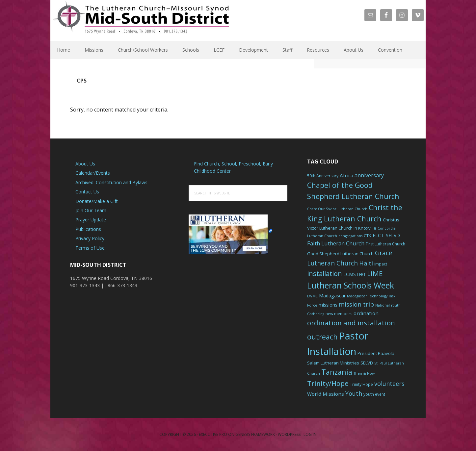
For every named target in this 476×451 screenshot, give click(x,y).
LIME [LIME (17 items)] (375, 273)
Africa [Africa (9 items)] (346, 175)
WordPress (289, 434)
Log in (310, 434)
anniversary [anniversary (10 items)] (369, 175)
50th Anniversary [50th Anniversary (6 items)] (323, 176)
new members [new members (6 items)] (339, 314)
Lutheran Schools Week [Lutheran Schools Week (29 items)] (351, 285)
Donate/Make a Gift (97, 201)
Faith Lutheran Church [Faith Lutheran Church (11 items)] (336, 243)
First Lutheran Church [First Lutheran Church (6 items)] (385, 244)
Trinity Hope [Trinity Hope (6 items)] (361, 384)
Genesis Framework (255, 434)
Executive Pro (213, 434)
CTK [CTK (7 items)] (368, 236)
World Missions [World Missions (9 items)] (326, 394)
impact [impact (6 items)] (381, 264)
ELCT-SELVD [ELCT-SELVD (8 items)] (386, 235)
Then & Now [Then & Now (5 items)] (364, 373)
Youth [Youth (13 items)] (354, 393)
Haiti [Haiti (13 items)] (366, 263)
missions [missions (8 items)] (328, 305)
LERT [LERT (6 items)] (361, 275)
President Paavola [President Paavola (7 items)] (376, 353)
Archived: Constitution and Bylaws (111, 182)
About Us (85, 164)
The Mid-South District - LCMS (141, 21)
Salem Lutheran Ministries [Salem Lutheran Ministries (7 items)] (333, 363)
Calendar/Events (93, 173)
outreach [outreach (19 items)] (322, 337)
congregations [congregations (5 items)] (350, 236)
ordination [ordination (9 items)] (366, 313)
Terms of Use (90, 248)
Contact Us (87, 192)
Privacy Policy (90, 238)
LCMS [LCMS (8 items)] (350, 274)
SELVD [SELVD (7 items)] (367, 363)
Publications (88, 229)
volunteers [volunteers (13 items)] (389, 384)
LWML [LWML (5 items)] (312, 296)
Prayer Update (91, 220)
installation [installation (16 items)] (325, 274)
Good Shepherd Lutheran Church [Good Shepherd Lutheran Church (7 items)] (340, 254)
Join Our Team (91, 210)
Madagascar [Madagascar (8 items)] (332, 296)
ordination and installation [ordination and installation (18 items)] (351, 323)
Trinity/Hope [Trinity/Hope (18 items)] (328, 383)
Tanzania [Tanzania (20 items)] (337, 372)
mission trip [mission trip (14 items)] (356, 304)
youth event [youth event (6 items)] (374, 394)
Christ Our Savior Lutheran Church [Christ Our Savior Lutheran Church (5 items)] (337, 209)
